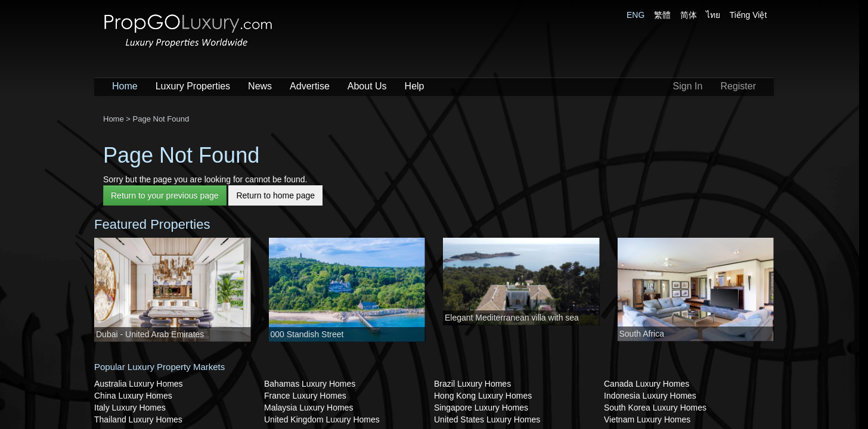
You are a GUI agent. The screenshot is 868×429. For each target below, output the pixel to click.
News (260, 86)
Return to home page (275, 195)
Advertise (310, 86)
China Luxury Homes (133, 396)
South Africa (642, 334)
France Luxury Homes (305, 396)
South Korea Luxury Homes (655, 408)
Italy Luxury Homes (130, 408)
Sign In (688, 86)
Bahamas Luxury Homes (310, 384)
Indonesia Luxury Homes (650, 396)
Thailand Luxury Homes (138, 419)
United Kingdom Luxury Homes (322, 419)
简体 (689, 15)
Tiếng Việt (748, 15)
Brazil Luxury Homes (472, 384)
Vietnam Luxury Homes (647, 419)
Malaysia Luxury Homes (309, 408)
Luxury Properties (193, 86)
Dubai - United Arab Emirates (150, 334)
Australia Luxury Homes (139, 384)
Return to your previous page (165, 195)
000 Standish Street (307, 334)
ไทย (713, 15)
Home (125, 86)
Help (415, 86)
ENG (635, 15)
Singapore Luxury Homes (481, 408)
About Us (367, 86)
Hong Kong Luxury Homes (483, 396)
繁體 (662, 15)
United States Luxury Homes (487, 419)
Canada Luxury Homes (647, 384)
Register (738, 86)
